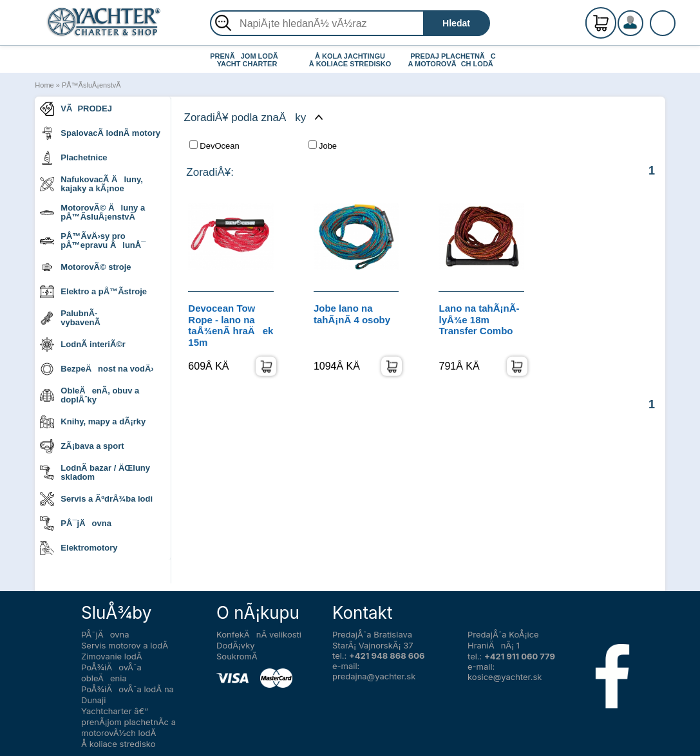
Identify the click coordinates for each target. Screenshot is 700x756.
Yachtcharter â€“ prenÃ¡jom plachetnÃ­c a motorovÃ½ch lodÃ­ (128, 722)
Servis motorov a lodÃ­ (125, 645)
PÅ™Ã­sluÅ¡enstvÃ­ (91, 85)
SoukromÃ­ (237, 656)
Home (44, 85)
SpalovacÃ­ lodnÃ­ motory (100, 133)
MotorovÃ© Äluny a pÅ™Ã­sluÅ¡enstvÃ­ (92, 212)
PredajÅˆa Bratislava (372, 634)
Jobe (323, 146)
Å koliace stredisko (118, 744)
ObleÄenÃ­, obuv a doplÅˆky (90, 395)
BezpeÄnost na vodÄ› (97, 369)
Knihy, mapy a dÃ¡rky (93, 422)
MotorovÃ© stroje (85, 267)
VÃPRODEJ (76, 109)
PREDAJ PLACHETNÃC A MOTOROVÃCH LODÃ (454, 60)
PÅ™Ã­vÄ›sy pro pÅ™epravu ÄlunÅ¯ (93, 241)
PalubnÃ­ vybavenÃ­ (70, 318)
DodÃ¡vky (236, 645)
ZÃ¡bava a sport (82, 446)
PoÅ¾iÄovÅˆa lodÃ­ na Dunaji (128, 695)
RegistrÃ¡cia (646, 18)
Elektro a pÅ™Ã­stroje (93, 292)
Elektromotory (79, 548)
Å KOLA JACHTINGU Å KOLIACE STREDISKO (350, 60)
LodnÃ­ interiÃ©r (83, 345)
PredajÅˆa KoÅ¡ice (503, 634)
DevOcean (214, 146)
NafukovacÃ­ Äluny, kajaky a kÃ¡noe (91, 184)
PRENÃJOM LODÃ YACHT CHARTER (247, 60)
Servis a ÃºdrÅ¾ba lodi (96, 499)
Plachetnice (73, 158)
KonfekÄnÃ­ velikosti (259, 634)
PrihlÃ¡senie (646, 30)
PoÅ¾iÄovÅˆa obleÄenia (111, 673)
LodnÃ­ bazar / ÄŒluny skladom (95, 472)
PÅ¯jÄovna (76, 524)
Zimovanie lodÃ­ (112, 656)
